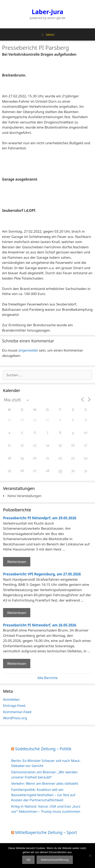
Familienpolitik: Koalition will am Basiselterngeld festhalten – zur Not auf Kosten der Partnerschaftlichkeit (43, 795)
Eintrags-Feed (14, 705)
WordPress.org (15, 718)
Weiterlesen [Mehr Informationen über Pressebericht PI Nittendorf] (17, 663)
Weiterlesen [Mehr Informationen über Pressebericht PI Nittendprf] (17, 562)
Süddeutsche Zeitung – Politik (43, 749)
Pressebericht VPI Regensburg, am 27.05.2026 (42, 574)
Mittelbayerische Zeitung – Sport (46, 832)
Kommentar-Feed (17, 712)
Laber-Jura (47, 12)
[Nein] (90, 856)
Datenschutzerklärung (55, 860)
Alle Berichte (47, 678)
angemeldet (28, 350)
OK (28, 860)
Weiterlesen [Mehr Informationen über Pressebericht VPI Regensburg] (17, 613)
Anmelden (11, 699)
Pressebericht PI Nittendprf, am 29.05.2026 (40, 518)
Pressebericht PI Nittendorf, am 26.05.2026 (40, 625)
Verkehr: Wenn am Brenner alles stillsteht (45, 783)
